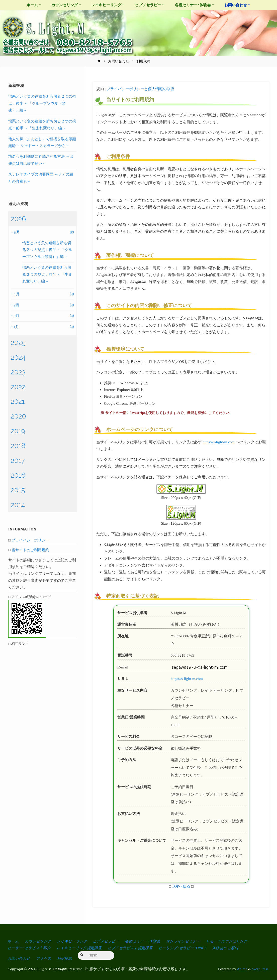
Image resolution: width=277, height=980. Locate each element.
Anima (242, 969)
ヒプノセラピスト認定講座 (135, 948)
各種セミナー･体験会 (150, 941)
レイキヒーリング (75, 941)
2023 (18, 372)
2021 (18, 401)
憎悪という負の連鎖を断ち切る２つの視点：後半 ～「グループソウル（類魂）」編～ (42, 103)
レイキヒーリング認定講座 (82, 948)
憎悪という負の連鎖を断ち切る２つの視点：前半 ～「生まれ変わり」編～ (47, 274)
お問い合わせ (119, 61)
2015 (18, 490)
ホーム (13, 941)
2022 (18, 387)
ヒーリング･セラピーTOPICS (190, 948)
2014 (18, 505)
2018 (18, 446)
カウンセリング (39, 941)
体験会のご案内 (235, 948)
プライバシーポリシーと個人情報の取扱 (140, 89)
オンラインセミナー (192, 941)
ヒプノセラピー (111, 941)
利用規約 (67, 958)
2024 (18, 357)
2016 (18, 475)
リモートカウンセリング (238, 941)
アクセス (45, 958)
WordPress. (261, 969)
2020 (18, 416)
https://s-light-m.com (219, 442)
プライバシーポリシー (30, 540)
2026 (18, 219)
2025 (18, 342)
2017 (18, 460)
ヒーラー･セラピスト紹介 (30, 948)
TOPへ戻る (181, 886)
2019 (18, 431)
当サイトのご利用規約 (30, 550)
